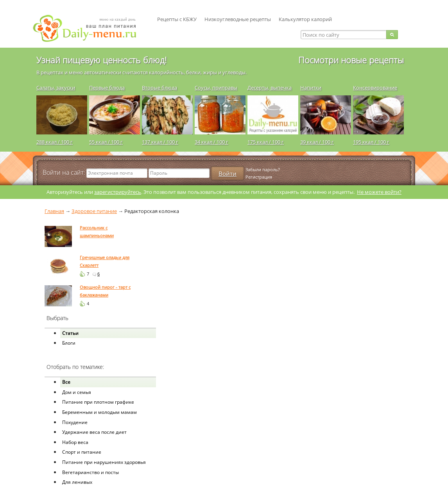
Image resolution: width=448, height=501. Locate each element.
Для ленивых (77, 482)
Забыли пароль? (263, 169)
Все (66, 382)
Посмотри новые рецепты (351, 60)
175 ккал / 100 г (266, 142)
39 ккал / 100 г (317, 142)
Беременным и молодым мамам (99, 412)
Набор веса (75, 442)
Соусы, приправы (216, 88)
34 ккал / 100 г (211, 142)
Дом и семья (77, 392)
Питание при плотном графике (98, 402)
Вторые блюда (159, 88)
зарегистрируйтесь (118, 192)
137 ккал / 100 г (160, 142)
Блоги (69, 343)
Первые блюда (107, 88)
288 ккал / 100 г (55, 142)
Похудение (75, 422)
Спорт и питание (82, 452)
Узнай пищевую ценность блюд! (101, 60)
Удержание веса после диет (94, 432)
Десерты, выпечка (270, 88)
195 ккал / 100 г (371, 142)
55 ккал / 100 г (106, 142)
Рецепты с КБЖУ (177, 19)
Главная (54, 211)
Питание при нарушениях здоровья (104, 462)
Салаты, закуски (56, 88)
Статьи (70, 333)
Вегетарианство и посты (90, 472)
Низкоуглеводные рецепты (238, 19)
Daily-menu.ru (90, 28)
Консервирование (375, 88)
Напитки (311, 88)
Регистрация (259, 177)
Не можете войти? (379, 192)
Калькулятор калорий (305, 19)
